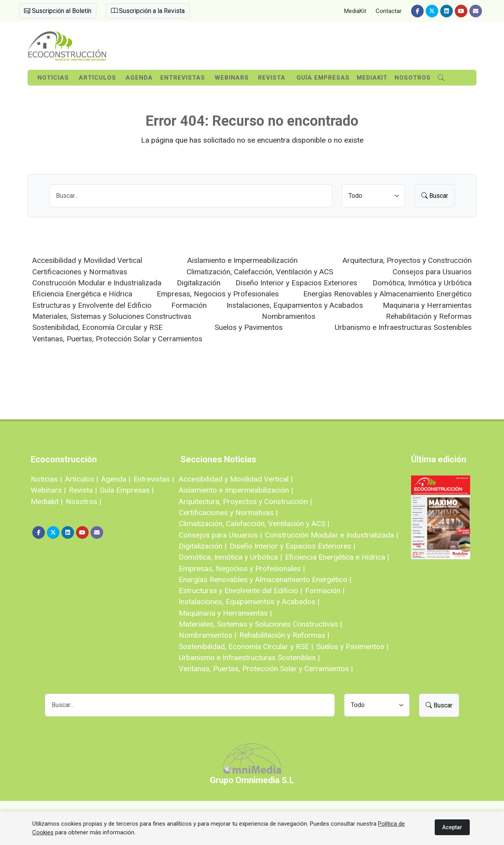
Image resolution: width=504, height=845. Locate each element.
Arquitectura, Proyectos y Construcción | (245, 502)
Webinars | (48, 490)
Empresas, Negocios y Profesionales (218, 294)
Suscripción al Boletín (58, 11)
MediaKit (355, 11)
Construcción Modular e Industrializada (97, 283)
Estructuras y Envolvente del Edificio (92, 305)
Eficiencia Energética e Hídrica (82, 294)
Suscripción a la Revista (148, 11)
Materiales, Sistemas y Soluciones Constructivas (112, 316)
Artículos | (82, 479)
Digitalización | (203, 546)
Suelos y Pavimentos (249, 327)
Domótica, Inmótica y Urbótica (422, 283)
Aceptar (452, 827)
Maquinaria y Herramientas (427, 305)
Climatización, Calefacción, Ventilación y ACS (260, 272)
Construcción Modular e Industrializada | (332, 535)
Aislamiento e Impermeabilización (243, 260)
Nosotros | (83, 502)
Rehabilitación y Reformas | (284, 635)
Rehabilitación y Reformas (429, 316)
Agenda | (116, 479)
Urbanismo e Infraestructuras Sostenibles (403, 327)
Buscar (435, 196)
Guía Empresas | (127, 490)
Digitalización (199, 283)
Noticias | (46, 479)
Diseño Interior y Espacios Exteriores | (292, 546)
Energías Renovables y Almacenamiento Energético (387, 294)
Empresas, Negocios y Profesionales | (242, 569)
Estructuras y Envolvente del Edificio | (240, 591)
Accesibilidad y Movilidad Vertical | (236, 479)
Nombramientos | (208, 635)
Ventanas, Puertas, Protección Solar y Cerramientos (117, 339)
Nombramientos (289, 316)
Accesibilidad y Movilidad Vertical (87, 260)
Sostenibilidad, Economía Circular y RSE (97, 327)
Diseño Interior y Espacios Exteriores (296, 283)
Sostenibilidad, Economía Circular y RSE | (246, 647)
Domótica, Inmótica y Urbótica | (230, 557)
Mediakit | (47, 502)
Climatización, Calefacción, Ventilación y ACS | (254, 524)
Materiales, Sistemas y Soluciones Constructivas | (260, 624)
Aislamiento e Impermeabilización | (236, 490)
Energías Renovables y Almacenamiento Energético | (265, 580)
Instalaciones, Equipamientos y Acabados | (249, 602)
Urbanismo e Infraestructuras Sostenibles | (249, 658)
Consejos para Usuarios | (220, 535)
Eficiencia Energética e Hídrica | (337, 557)
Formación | (325, 591)
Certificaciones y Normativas (80, 272)
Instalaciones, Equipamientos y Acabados (295, 305)
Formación (189, 305)
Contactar (389, 11)
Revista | (83, 490)
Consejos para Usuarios (432, 272)
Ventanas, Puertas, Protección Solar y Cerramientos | (266, 669)
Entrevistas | (154, 479)
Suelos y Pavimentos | (352, 647)
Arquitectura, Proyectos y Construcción (407, 260)
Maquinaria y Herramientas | (225, 613)
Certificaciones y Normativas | (228, 513)
